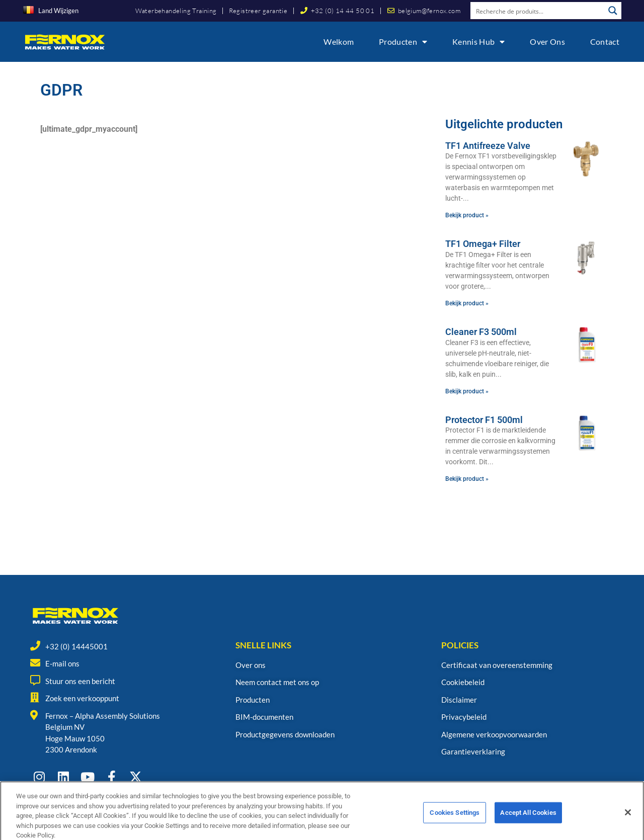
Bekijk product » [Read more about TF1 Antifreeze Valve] (467, 215)
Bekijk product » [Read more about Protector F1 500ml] (467, 479)
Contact (605, 41)
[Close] (628, 823)
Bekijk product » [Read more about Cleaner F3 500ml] (467, 391)
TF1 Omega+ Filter (483, 244)
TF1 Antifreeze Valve (488, 146)
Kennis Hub (478, 42)
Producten (403, 42)
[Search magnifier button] (613, 11)
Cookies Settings (455, 824)
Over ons (547, 41)
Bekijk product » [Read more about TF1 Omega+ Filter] (467, 303)
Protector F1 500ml (484, 420)
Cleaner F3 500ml (481, 332)
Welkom (339, 41)
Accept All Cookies (528, 824)
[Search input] (538, 11)
